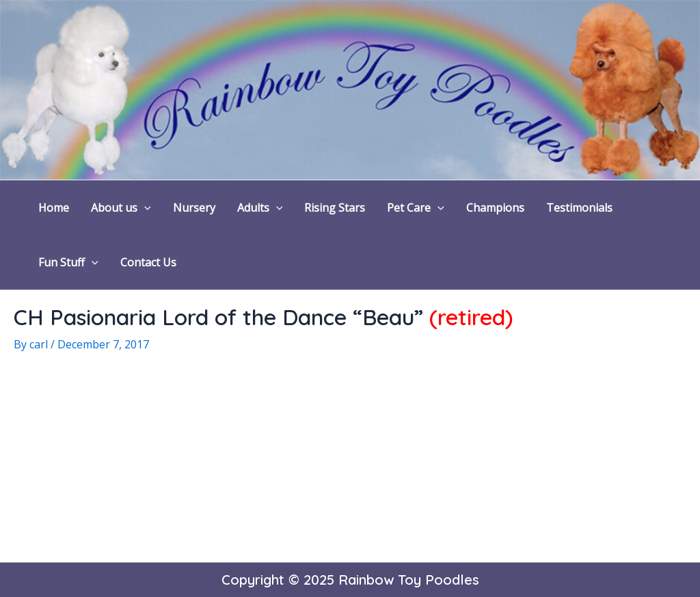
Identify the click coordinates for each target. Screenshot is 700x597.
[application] (144, 208)
